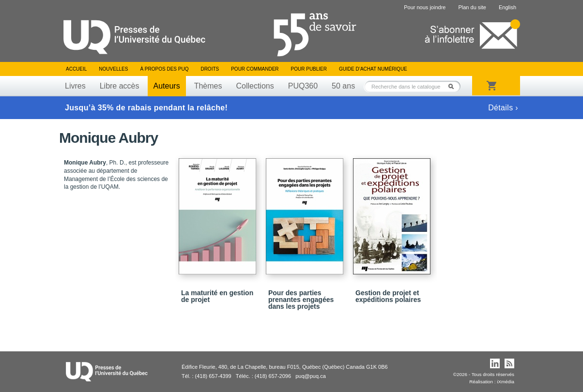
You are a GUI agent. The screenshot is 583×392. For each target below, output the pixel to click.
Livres (75, 86)
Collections (255, 86)
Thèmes (208, 86)
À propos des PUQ (164, 69)
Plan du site (472, 7)
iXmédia (506, 382)
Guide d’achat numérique (373, 69)
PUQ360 (303, 86)
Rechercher (454, 86)
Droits (210, 69)
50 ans (343, 86)
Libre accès (120, 86)
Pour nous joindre (425, 7)
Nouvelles (113, 69)
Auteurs (167, 86)
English (507, 7)
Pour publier (309, 69)
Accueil (76, 69)
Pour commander (255, 69)
